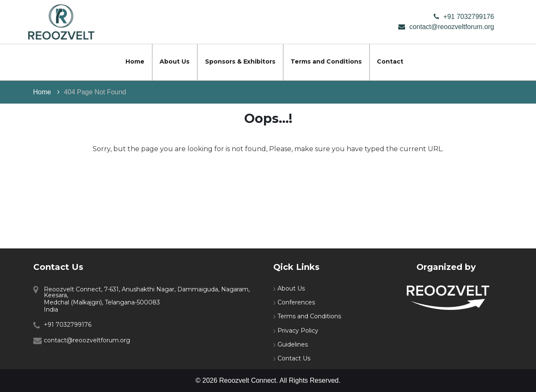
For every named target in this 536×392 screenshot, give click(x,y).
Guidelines (293, 344)
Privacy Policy (298, 331)
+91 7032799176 (469, 17)
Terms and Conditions (326, 61)
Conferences (296, 302)
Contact (390, 61)
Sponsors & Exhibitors (240, 61)
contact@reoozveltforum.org (452, 27)
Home (135, 61)
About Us (175, 61)
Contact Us (294, 358)
